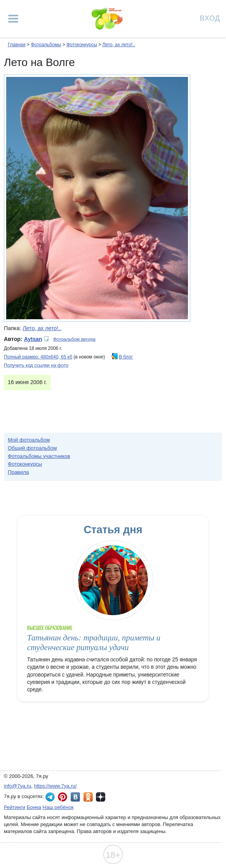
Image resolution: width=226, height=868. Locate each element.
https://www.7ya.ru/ (56, 786)
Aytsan (33, 339)
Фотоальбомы (46, 45)
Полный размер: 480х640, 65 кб (38, 357)
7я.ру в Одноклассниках (88, 797)
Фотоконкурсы (82, 45)
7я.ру (101, 797)
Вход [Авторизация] (210, 18)
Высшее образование (50, 628)
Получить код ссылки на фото (36, 365)
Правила (18, 472)
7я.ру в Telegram (50, 797)
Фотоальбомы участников (39, 456)
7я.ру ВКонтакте (75, 797)
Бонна (34, 807)
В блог (126, 357)
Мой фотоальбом (29, 440)
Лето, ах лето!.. (118, 45)
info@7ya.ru (17, 786)
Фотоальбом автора (74, 339)
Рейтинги (15, 807)
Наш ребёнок (58, 807)
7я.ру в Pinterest (63, 797)
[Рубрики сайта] (13, 19)
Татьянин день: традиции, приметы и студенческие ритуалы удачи (94, 643)
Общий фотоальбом (32, 448)
